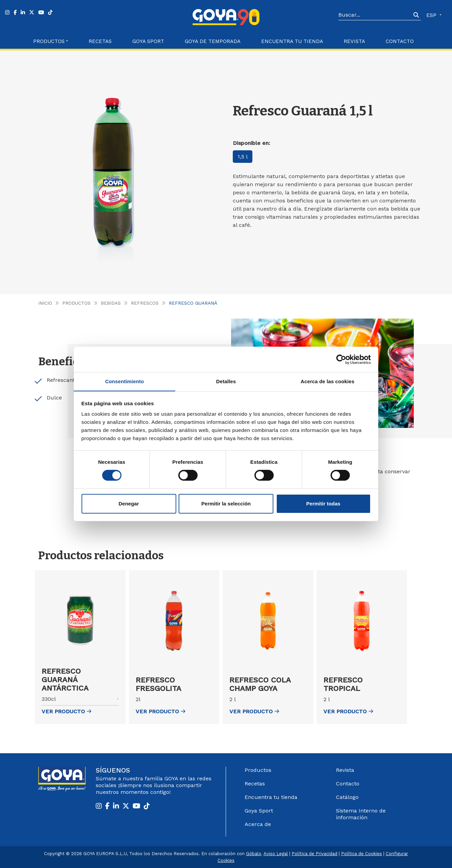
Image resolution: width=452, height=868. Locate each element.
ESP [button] (432, 15)
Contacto (400, 41)
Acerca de (258, 824)
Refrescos (146, 303)
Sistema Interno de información (361, 814)
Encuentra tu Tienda (292, 41)
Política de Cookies (361, 854)
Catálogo (347, 797)
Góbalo (254, 854)
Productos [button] (49, 41)
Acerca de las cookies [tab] (328, 381)
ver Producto (66, 711)
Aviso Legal (276, 854)
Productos (77, 303)
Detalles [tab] (226, 381)
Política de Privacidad (314, 854)
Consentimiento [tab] (125, 381)
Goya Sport (148, 41)
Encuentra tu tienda (271, 797)
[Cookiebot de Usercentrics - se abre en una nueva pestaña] (341, 359)
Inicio (45, 303)
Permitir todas (323, 504)
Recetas (100, 41)
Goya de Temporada (213, 41)
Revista (354, 41)
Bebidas (111, 303)
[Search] (375, 15)
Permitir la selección (226, 504)
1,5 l (243, 157)
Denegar (129, 504)
